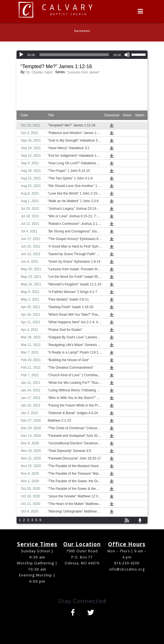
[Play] (21, 55)
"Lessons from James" (83, 72)
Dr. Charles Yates (39, 72)
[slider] (74, 55)
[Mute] (127, 55)
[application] (82, 55)
